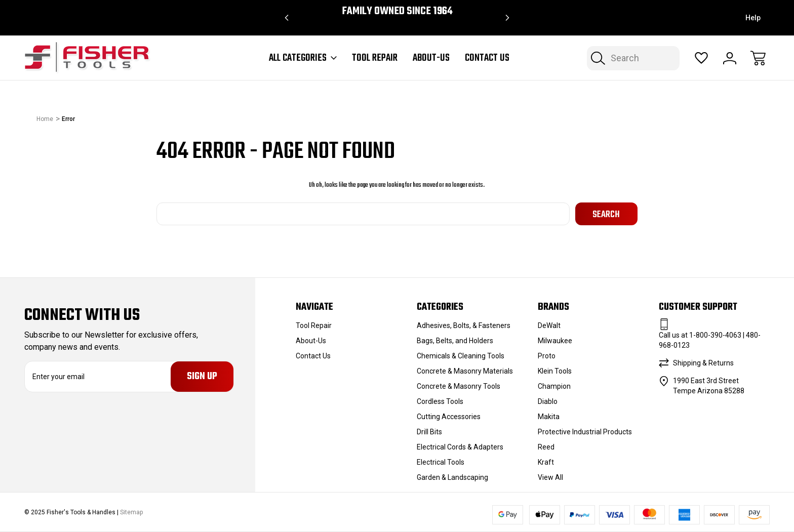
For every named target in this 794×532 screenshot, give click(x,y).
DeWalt (549, 325)
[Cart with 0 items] (758, 58)
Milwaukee (555, 341)
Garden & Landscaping (452, 477)
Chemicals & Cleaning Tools (461, 356)
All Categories (303, 58)
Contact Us (487, 58)
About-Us (431, 58)
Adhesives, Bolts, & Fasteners (464, 325)
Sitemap (131, 512)
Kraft (546, 462)
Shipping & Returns (703, 363)
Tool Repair (375, 58)
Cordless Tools (440, 401)
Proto (547, 356)
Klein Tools (555, 371)
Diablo (548, 401)
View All (550, 477)
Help (753, 18)
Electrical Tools (441, 462)
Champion (554, 386)
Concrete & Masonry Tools (459, 386)
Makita (549, 417)
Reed (546, 447)
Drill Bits (429, 432)
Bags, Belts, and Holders (455, 341)
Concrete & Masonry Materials (465, 371)
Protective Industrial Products (585, 432)
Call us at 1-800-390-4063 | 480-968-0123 (710, 340)
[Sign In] (730, 58)
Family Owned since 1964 (397, 11)
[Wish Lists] (701, 58)
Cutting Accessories (449, 417)
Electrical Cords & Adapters (460, 447)
